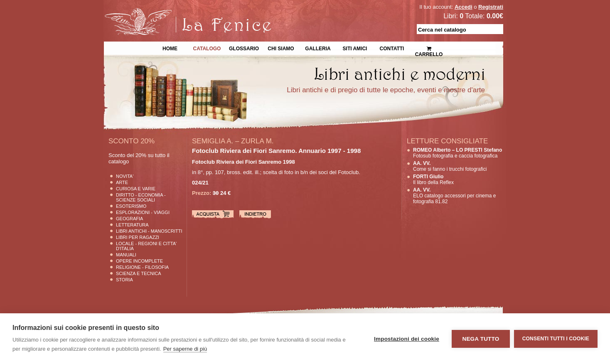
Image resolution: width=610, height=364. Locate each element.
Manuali (126, 255)
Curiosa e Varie (136, 189)
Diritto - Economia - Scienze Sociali (141, 197)
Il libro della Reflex (433, 180)
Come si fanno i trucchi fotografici (450, 166)
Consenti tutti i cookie (556, 339)
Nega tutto (481, 339)
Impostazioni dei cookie (407, 339)
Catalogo (207, 48)
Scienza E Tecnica (139, 273)
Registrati (491, 7)
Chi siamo (281, 48)
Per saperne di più (185, 349)
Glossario (244, 48)
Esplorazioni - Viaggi (143, 212)
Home (170, 48)
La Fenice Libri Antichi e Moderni (176, 12)
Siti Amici (355, 48)
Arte (122, 182)
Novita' (125, 176)
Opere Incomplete (139, 261)
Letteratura (132, 225)
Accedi (464, 7)
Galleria (318, 48)
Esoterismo (131, 206)
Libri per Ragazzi (138, 237)
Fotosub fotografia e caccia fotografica (457, 153)
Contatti (392, 48)
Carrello (429, 48)
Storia (124, 280)
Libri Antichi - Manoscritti (149, 231)
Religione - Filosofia (142, 267)
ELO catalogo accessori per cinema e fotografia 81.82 (454, 196)
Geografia (129, 219)
